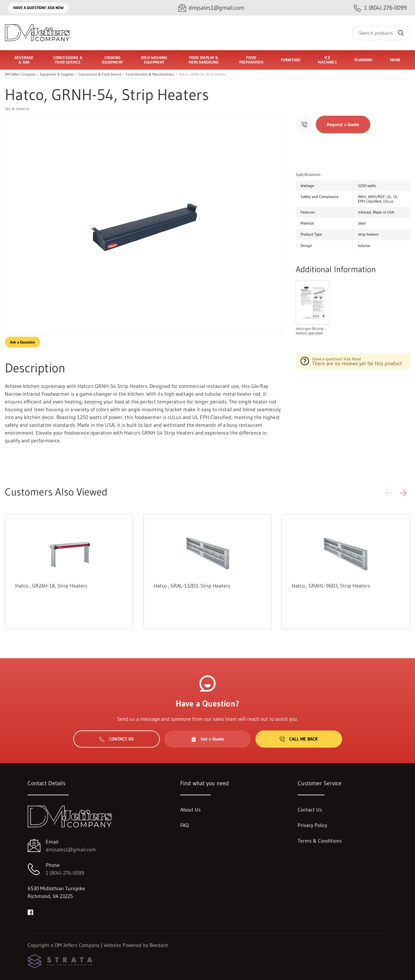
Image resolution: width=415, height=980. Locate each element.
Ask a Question (23, 342)
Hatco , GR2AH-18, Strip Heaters (51, 586)
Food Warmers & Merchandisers (150, 74)
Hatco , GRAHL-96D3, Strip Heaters (331, 586)
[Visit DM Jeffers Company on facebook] (30, 912)
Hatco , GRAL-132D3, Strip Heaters (192, 586)
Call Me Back (299, 739)
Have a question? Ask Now (38, 8)
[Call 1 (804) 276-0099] (380, 8)
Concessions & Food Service (100, 74)
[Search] (381, 33)
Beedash (159, 945)
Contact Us (117, 739)
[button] (403, 493)
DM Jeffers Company (20, 74)
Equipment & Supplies (57, 74)
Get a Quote (207, 739)
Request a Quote (343, 124)
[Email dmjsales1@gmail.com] (211, 8)
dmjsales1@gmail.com (71, 849)
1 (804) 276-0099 (65, 873)
